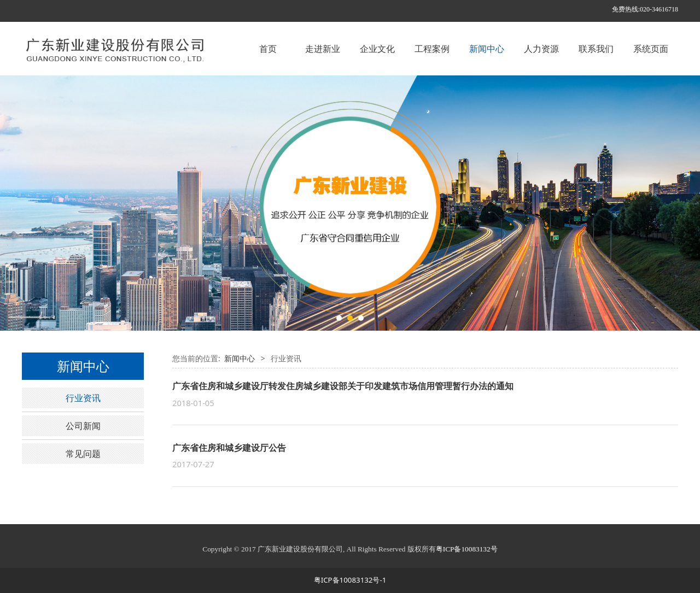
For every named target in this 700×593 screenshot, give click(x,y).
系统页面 (651, 49)
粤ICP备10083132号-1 (350, 580)
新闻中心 (487, 49)
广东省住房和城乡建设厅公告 (229, 448)
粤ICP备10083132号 (467, 549)
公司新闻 (83, 426)
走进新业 (323, 49)
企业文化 (377, 49)
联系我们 (596, 49)
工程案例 (432, 49)
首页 (268, 49)
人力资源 (541, 49)
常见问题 (83, 454)
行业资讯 (83, 398)
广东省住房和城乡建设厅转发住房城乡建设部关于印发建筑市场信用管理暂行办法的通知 (343, 386)
